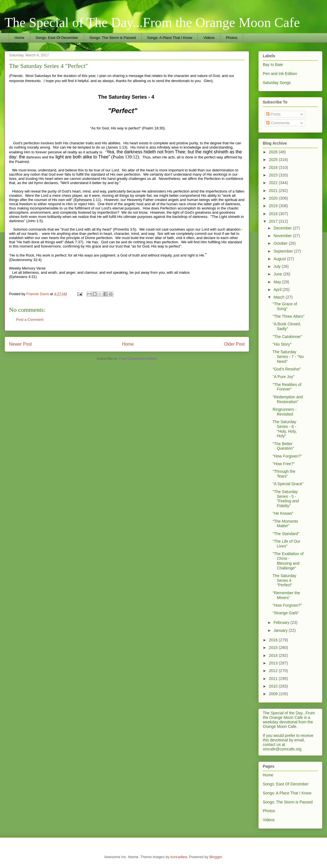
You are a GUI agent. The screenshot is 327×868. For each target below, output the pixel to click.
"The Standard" (286, 534)
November (283, 236)
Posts (273, 114)
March (280, 297)
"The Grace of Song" (285, 306)
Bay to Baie (273, 65)
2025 (274, 160)
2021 (274, 191)
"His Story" (282, 344)
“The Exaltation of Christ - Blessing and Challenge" (288, 561)
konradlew (179, 857)
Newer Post (20, 344)
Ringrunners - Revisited (285, 412)
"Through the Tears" (284, 474)
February (282, 622)
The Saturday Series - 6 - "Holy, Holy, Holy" (285, 429)
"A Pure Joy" (284, 377)
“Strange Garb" (286, 613)
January (281, 630)
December (283, 228)
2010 (274, 686)
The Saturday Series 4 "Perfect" (284, 580)
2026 (274, 152)
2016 (274, 640)
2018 (274, 214)
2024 (274, 167)
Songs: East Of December (57, 38)
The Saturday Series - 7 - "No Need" (288, 357)
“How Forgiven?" (287, 605)
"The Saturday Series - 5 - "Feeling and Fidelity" (286, 499)
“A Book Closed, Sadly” (287, 326)
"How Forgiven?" (287, 456)
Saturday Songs (277, 83)
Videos (209, 38)
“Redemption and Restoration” (288, 399)
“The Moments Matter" (285, 524)
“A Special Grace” (288, 484)
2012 (274, 671)
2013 (274, 663)
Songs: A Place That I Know (170, 38)
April (278, 290)
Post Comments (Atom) (138, 358)
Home (20, 38)
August (280, 259)
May (278, 282)
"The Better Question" (283, 446)
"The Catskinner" (287, 337)
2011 (274, 679)
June (278, 274)
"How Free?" (284, 464)
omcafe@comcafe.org (282, 749)
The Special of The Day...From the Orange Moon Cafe (152, 22)
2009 (274, 694)
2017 (274, 221)
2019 (274, 206)
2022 (274, 183)
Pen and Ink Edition (280, 74)
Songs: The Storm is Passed (113, 38)
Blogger (216, 857)
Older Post (234, 344)
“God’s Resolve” (287, 369)
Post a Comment (30, 320)
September (284, 251)
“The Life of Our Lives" (286, 544)
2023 (274, 175)
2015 (274, 648)
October (281, 243)
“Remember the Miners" (286, 595)
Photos (231, 38)
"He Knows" (283, 513)
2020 (274, 198)
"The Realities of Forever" (287, 387)
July (278, 266)
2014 (274, 655)
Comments (278, 123)
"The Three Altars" (289, 316)
